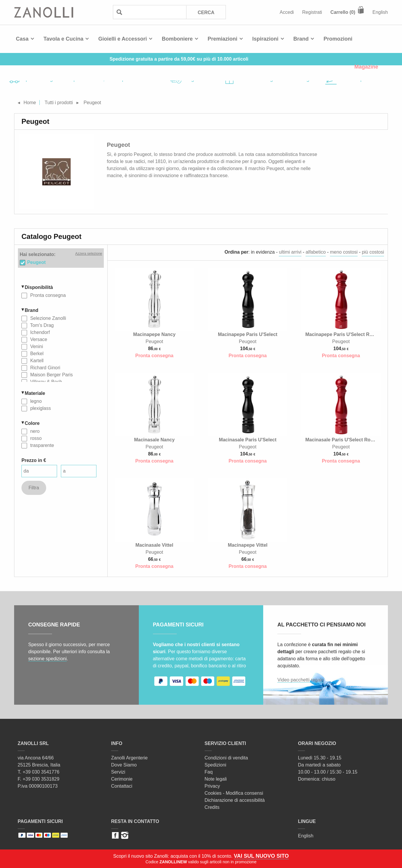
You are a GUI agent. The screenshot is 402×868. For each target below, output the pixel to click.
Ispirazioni (265, 39)
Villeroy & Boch (45, 382)
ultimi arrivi (290, 252)
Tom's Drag (41, 325)
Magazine (366, 67)
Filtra (34, 488)
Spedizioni (216, 765)
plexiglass (40, 408)
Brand (301, 39)
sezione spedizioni (47, 659)
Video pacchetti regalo (301, 680)
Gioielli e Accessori (122, 39)
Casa (22, 39)
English (380, 12)
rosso (35, 438)
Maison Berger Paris (51, 375)
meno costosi (344, 252)
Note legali (216, 779)
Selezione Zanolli (47, 318)
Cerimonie (122, 779)
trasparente (41, 445)
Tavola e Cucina (64, 39)
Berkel (36, 354)
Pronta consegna (47, 295)
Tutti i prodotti (59, 103)
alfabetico (316, 252)
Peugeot (36, 262)
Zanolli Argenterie (130, 758)
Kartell (36, 361)
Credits (212, 807)
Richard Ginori (45, 368)
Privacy (212, 786)
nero (34, 431)
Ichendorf (39, 332)
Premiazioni (222, 39)
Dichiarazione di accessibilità (235, 800)
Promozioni (338, 39)
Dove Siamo (124, 765)
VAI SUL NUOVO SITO (261, 856)
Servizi (118, 772)
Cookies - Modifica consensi (234, 793)
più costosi (373, 252)
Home (30, 103)
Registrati (312, 12)
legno (35, 401)
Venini (36, 346)
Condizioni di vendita (226, 758)
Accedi (287, 12)
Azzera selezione (89, 254)
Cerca (206, 13)
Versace (38, 339)
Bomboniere (177, 39)
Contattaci (122, 786)
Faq (209, 772)
